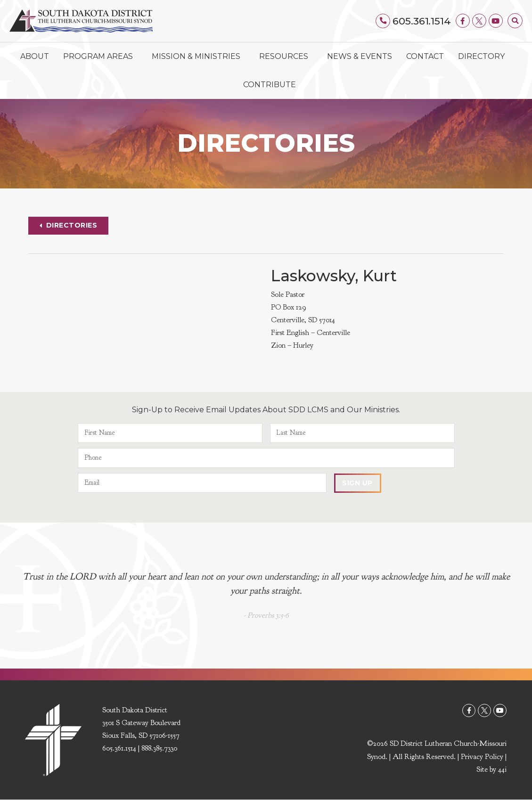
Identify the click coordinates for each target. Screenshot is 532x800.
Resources (286, 57)
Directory (481, 56)
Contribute (270, 85)
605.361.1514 (422, 21)
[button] (515, 21)
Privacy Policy (482, 757)
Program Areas (100, 57)
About (35, 56)
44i (502, 769)
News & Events (360, 56)
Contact (425, 56)
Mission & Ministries (198, 57)
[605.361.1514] (383, 21)
